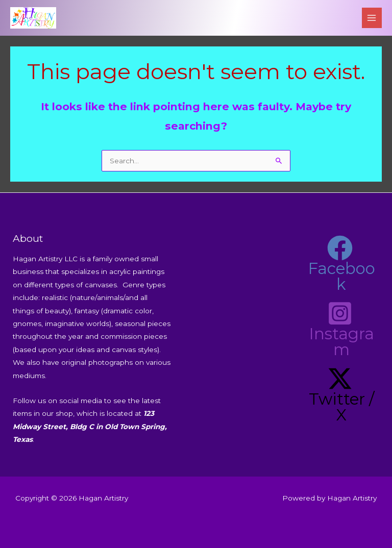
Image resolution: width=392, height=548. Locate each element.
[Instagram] (340, 329)
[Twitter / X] (340, 394)
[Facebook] (340, 264)
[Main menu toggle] (372, 18)
